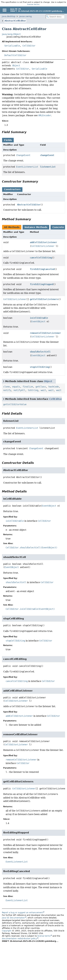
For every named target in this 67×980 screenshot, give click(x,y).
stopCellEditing (40, 367)
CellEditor (29, 46)
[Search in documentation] (55, 17)
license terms (33, 4)
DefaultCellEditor (15, 55)
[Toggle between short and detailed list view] (4, 381)
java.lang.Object (11, 34)
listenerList (48, 167)
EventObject (38, 321)
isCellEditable (39, 318)
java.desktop (9, 16)
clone (6, 387)
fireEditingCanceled (42, 269)
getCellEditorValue (15, 404)
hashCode (54, 387)
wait (43, 390)
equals (16, 387)
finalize (28, 387)
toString (33, 390)
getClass (41, 387)
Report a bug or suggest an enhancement (22, 913)
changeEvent (47, 155)
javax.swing (25, 16)
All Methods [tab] (12, 227)
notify (7, 390)
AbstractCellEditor (15, 21)
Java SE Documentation (13, 918)
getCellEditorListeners (44, 299)
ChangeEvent (23, 155)
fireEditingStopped (41, 284)
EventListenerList (27, 167)
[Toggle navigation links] (4, 10)
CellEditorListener (43, 246)
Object (16, 65)
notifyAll (19, 390)
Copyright (7, 931)
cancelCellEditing (41, 258)
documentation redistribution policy (19, 939)
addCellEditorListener (43, 242)
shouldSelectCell (40, 352)
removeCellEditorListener (45, 333)
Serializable (12, 46)
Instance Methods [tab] (36, 227)
